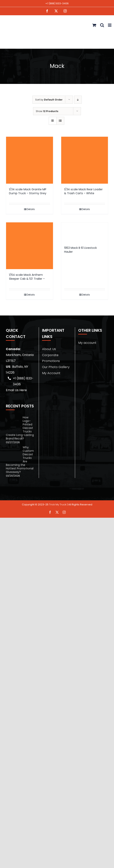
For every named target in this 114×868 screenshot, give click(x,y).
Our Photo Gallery (56, 367)
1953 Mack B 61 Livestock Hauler (80, 250)
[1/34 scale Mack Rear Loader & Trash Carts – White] (85, 160)
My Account (51, 373)
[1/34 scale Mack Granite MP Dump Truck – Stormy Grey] (30, 160)
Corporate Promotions (51, 358)
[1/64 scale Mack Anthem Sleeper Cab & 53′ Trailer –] (30, 246)
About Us (49, 349)
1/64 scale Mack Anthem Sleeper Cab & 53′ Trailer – (27, 277)
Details (31, 209)
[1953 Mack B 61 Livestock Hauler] (85, 232)
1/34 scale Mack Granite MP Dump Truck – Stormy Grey (28, 191)
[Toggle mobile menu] (110, 25)
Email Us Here (16, 390)
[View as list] (60, 121)
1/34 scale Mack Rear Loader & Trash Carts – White (83, 191)
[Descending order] (78, 100)
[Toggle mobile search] (102, 25)
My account (87, 343)
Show (47, 111)
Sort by (49, 100)
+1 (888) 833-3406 (57, 3)
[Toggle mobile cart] (94, 25)
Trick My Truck (58, 505)
